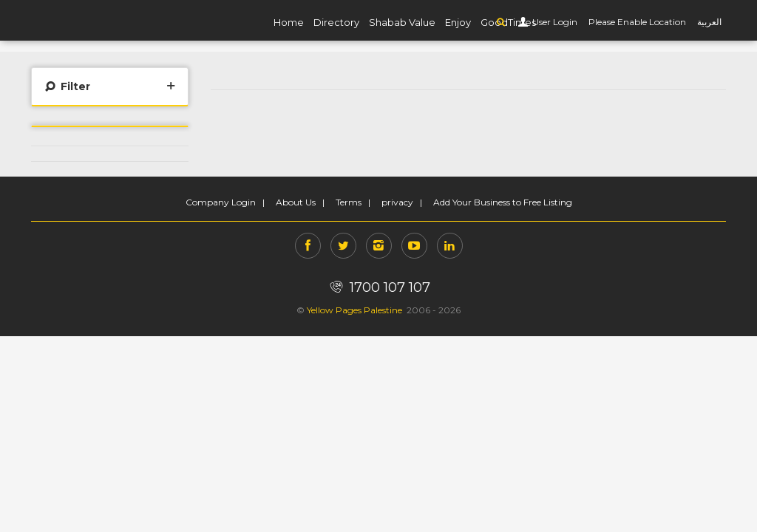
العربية (709, 22)
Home (289, 22)
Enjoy (458, 22)
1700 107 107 (378, 287)
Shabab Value (402, 22)
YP (90, 20)
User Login (554, 22)
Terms (349, 202)
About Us (296, 202)
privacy (397, 202)
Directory (336, 22)
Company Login (221, 202)
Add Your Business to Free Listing (503, 202)
